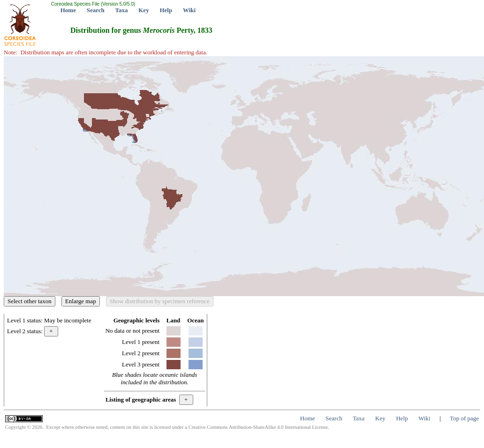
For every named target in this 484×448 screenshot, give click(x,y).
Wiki (189, 10)
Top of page (464, 418)
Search (96, 10)
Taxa (122, 10)
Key (144, 10)
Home (68, 10)
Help (166, 10)
